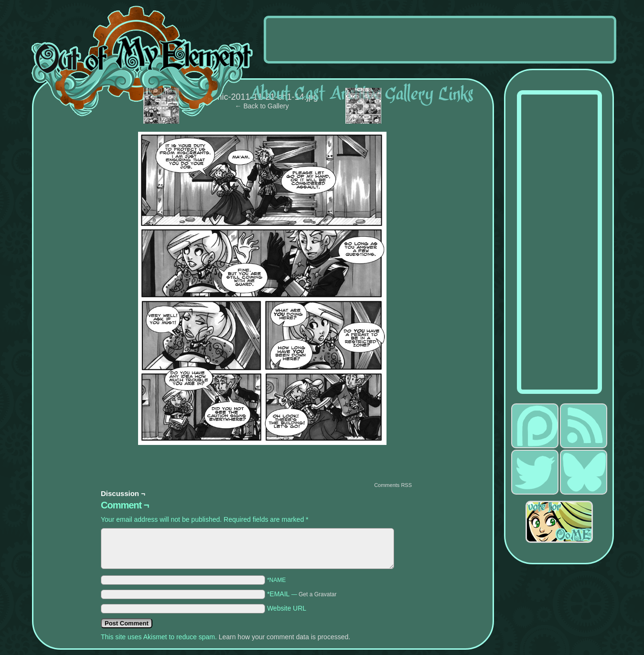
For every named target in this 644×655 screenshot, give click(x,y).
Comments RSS (393, 485)
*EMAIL (302, 594)
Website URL (287, 608)
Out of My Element (142, 62)
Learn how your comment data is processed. (284, 637)
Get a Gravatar (317, 594)
